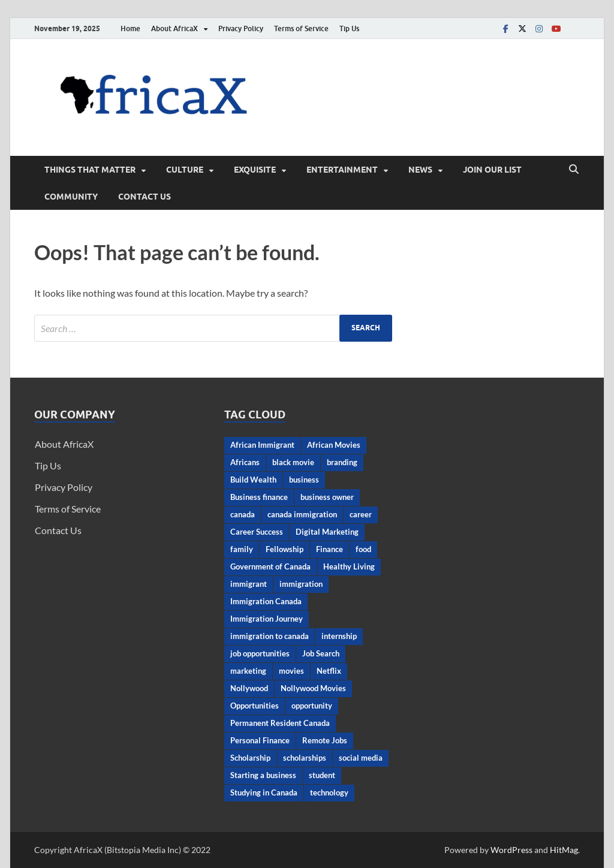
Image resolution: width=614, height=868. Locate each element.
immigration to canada (270, 636)
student (322, 775)
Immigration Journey (267, 619)
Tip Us (349, 28)
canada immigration (302, 514)
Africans (245, 462)
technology (329, 792)
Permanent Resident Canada (280, 723)
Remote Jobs (325, 740)
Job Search (321, 653)
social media (361, 758)
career (361, 514)
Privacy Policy (241, 28)
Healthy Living (349, 566)
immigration (301, 584)
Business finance (259, 497)
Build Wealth (253, 480)
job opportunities (260, 653)
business (304, 480)
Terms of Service (301, 28)
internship (339, 636)
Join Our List (492, 170)
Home (130, 28)
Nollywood (249, 688)
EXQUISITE (255, 170)
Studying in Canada (264, 792)
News (420, 170)
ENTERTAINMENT (342, 170)
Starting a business (263, 775)
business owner (327, 497)
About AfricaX (174, 28)
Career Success (257, 532)
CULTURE (185, 170)
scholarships (305, 758)
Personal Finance (260, 740)
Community (71, 197)
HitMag (564, 850)
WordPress (511, 850)
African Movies (334, 445)
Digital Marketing (327, 532)
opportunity (312, 706)
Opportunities (255, 706)
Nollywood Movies (313, 688)
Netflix (329, 671)
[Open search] (574, 170)
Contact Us (145, 197)
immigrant (249, 584)
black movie (293, 462)
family (242, 549)
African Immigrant (262, 445)
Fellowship (285, 549)
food (363, 549)
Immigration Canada (266, 601)
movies (291, 671)
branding (342, 462)
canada (243, 514)
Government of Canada (270, 566)
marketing (248, 671)
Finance (329, 549)
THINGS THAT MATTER (90, 170)
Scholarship (250, 758)
